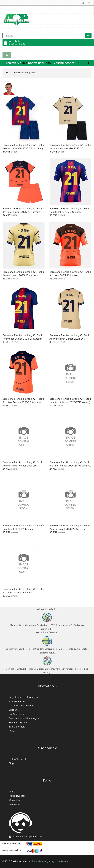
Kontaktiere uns (17, 701)
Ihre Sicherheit (17, 727)
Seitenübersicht (17, 759)
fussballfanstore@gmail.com (27, 837)
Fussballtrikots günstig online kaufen (50, 861)
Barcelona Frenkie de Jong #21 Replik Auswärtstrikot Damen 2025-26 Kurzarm (70, 339)
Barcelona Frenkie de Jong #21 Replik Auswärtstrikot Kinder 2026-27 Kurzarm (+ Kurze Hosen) (23, 466)
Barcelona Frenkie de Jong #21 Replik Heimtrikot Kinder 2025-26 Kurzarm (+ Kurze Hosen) (23, 148)
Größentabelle (17, 714)
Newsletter (15, 804)
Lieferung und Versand (21, 706)
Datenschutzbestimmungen (24, 718)
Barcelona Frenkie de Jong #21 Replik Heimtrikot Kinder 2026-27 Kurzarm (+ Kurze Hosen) (70, 402)
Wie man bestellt (18, 723)
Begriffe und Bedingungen (23, 697)
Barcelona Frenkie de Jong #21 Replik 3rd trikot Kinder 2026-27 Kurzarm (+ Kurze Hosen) (70, 466)
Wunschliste (15, 800)
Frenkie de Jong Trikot (25, 73)
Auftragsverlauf (17, 796)
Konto (12, 792)
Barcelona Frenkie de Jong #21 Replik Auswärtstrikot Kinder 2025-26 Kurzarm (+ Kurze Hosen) (70, 148)
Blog (11, 763)
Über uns (14, 710)
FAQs (12, 731)
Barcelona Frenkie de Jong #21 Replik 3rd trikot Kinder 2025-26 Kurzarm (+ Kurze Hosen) (23, 212)
